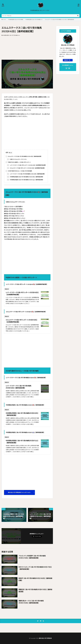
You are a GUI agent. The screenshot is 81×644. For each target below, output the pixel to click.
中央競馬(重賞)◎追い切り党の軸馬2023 (34, 20)
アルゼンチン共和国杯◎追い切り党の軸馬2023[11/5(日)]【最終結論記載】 (32, 557)
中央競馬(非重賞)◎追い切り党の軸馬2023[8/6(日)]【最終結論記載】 (25, 177)
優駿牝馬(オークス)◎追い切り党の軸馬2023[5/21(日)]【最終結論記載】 (31, 602)
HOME (4, 20)
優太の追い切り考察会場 (45, 638)
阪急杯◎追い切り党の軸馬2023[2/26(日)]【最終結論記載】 (35, 579)
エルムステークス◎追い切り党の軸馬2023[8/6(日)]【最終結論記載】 (60, 20)
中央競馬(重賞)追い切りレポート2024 (40, 10)
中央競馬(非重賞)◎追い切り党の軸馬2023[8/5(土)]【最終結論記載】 (25, 180)
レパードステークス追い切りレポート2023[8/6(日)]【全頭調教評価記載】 (27, 165)
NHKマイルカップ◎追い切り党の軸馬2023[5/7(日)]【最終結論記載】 (35, 568)
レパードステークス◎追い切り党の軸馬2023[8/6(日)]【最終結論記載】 (26, 174)
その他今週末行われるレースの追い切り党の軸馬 (19, 171)
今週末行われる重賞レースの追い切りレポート (18, 162)
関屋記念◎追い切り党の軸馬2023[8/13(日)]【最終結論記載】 (35, 590)
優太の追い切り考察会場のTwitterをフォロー (19, 492)
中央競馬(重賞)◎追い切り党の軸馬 (16, 20)
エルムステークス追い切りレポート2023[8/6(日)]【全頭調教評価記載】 (26, 168)
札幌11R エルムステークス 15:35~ (17, 159)
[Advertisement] (27, 48)
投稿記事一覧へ (67, 60)
